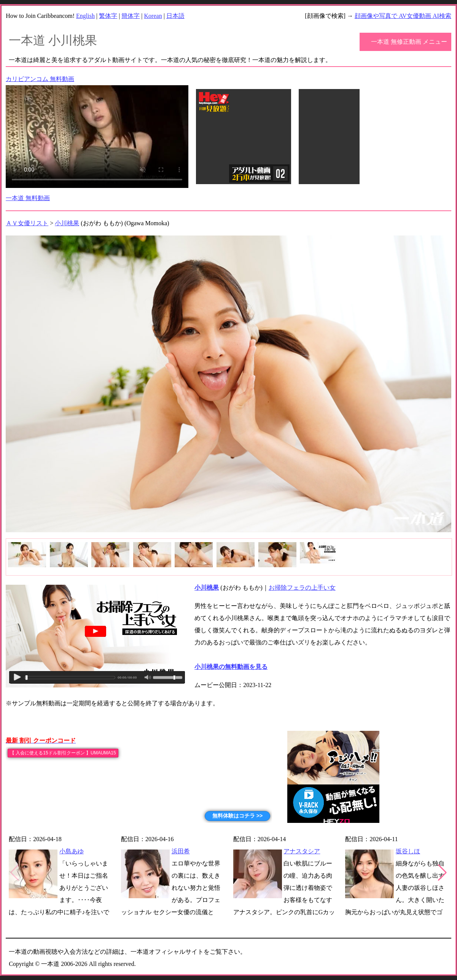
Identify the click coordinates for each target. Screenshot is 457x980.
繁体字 (108, 16)
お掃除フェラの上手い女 (302, 588)
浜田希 (181, 851)
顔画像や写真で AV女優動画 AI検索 (403, 16)
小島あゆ (72, 851)
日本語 (175, 16)
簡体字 (131, 16)
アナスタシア (302, 851)
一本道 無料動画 (28, 198)
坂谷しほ (408, 851)
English (85, 16)
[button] (442, 873)
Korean (153, 16)
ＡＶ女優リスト (27, 223)
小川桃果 (67, 223)
